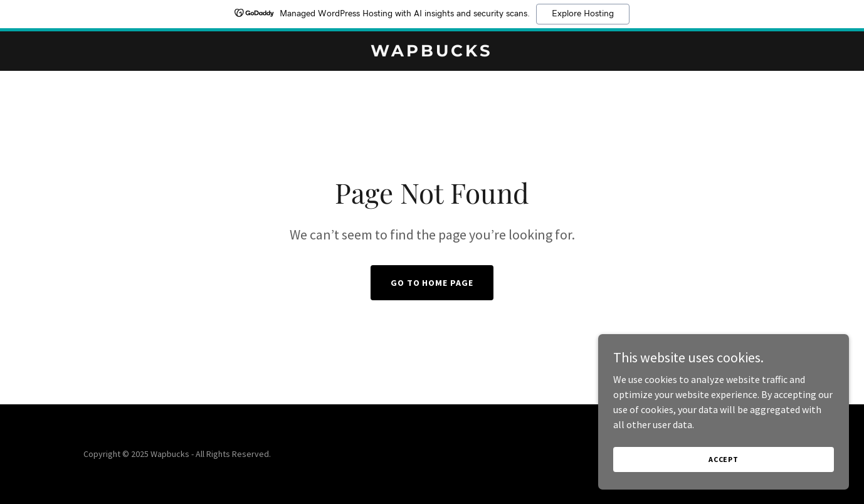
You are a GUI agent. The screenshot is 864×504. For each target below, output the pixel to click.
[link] (432, 53)
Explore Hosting (583, 14)
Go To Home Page (432, 283)
